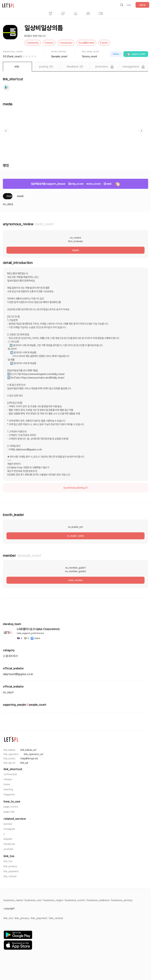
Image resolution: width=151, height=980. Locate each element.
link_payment (11, 871)
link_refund (10, 876)
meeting (8, 789)
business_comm (75, 900)
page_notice (11, 807)
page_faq (9, 812)
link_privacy (10, 866)
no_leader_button (75, 536)
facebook (9, 844)
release (8, 779)
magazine (9, 794)
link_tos (8, 861)
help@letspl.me (29, 758)
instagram (9, 829)
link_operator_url (33, 754)
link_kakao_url (28, 750)
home (7, 784)
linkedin (8, 839)
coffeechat (10, 774)
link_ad (24, 763)
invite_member (75, 580)
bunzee (8, 824)
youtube (8, 849)
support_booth (136, 54)
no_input (8, 692)
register (75, 250)
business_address (98, 900)
